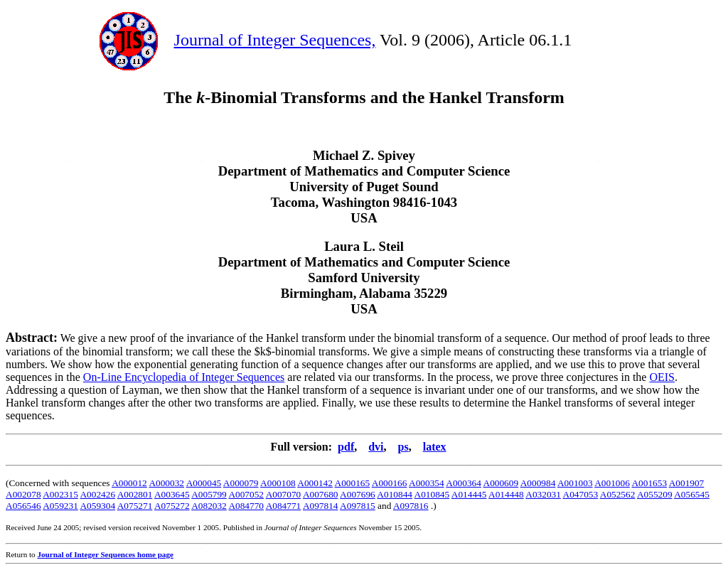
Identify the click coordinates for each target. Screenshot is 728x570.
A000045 (204, 483)
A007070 (284, 494)
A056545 (692, 494)
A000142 (315, 483)
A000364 (464, 483)
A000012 (129, 483)
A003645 (172, 494)
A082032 (209, 506)
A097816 (411, 506)
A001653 (649, 483)
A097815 (358, 506)
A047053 (581, 494)
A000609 (501, 483)
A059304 (97, 506)
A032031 (543, 494)
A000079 (241, 483)
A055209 (655, 494)
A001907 (687, 483)
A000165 (353, 483)
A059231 (60, 506)
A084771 (284, 506)
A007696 (358, 494)
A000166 (390, 483)
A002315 (60, 494)
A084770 (246, 506)
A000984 (538, 483)
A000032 (166, 483)
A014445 (469, 494)
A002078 (23, 494)
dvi (376, 447)
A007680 (321, 494)
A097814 (321, 506)
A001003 (575, 483)
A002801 (135, 494)
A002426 (97, 494)
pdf (346, 447)
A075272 (172, 506)
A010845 (432, 494)
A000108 (278, 483)
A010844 (395, 494)
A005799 (209, 494)
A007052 (246, 494)
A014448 (506, 494)
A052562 (618, 494)
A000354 (427, 483)
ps (403, 447)
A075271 (135, 506)
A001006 (612, 483)
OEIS (662, 377)
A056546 (23, 506)
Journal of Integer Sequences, (275, 40)
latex (435, 447)
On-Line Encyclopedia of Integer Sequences (184, 377)
